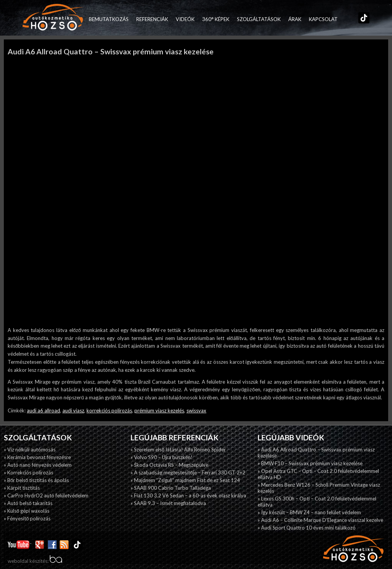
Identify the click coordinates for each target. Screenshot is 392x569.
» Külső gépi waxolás (27, 511)
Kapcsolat (323, 19)
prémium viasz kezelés (159, 410)
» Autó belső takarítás (28, 503)
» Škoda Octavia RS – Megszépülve (169, 465)
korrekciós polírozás (109, 410)
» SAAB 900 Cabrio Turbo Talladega (171, 488)
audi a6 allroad (43, 410)
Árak (295, 19)
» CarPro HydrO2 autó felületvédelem (46, 495)
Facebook (345, 19)
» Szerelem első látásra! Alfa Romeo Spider (178, 450)
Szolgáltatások (259, 19)
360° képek (216, 19)
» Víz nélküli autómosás (30, 450)
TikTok (362, 19)
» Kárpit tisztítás (22, 488)
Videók (185, 19)
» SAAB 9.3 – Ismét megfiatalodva (168, 503)
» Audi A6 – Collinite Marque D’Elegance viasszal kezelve (320, 520)
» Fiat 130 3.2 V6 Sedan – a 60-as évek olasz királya (188, 495)
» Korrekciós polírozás (29, 473)
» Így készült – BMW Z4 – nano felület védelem (309, 512)
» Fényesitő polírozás (27, 518)
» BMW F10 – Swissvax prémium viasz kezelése (310, 463)
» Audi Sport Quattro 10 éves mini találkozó (307, 528)
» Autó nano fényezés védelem (38, 465)
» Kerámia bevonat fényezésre (37, 457)
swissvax (196, 410)
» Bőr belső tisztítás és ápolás (36, 480)
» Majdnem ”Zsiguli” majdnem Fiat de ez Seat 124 (185, 480)
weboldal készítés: (35, 561)
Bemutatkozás (109, 19)
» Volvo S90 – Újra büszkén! (162, 457)
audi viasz (73, 410)
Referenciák (152, 19)
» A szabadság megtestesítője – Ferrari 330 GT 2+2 (188, 473)
